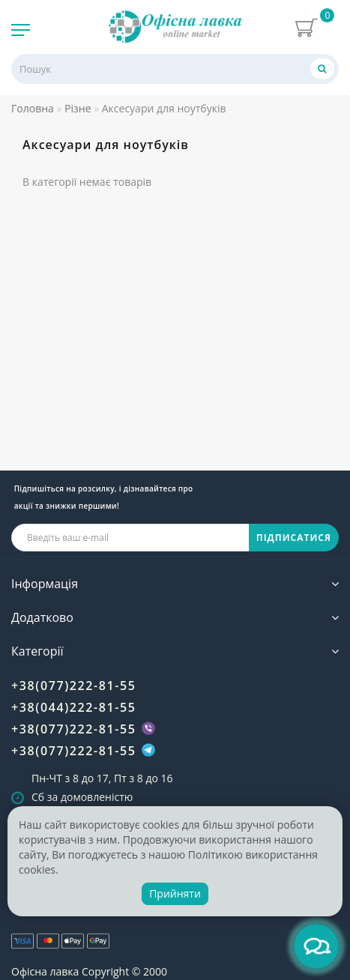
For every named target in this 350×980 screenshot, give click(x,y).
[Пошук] (322, 69)
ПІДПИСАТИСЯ (294, 538)
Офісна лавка (45, 971)
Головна (33, 108)
